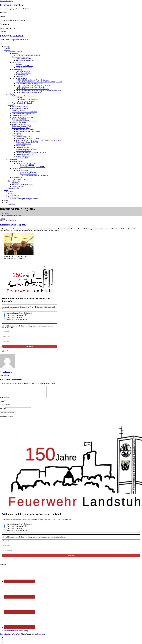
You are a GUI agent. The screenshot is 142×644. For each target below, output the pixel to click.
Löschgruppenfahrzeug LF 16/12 (26, 149)
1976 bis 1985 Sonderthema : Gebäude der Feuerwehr (33, 85)
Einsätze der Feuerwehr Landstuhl (16, 319)
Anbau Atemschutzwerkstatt (25, 60)
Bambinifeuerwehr (14, 181)
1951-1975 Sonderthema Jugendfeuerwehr (29, 84)
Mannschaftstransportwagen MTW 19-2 (24, 114)
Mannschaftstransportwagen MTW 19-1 (24, 112)
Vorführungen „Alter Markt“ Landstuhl (28, 55)
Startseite (7, 46)
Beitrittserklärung (13, 195)
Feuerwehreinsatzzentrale (20, 107)
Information (16, 183)
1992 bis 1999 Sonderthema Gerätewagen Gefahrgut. (33, 89)
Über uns (7, 50)
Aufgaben (15, 53)
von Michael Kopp (11, 221)
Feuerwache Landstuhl (15, 52)
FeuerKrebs (19, 76)
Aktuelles (3, 32)
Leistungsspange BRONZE (24, 66)
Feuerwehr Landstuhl (12, 5)
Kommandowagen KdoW (20, 108)
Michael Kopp (7, 372)
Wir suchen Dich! (17, 62)
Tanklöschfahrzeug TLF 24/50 (25, 154)
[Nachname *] (30, 336)
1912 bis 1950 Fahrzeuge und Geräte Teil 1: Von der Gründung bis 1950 (39, 82)
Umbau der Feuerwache (23, 59)
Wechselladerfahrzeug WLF (21, 128)
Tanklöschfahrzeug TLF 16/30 (21, 115)
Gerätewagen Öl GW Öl (23, 151)
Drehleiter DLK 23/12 (19, 119)
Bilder (6, 200)
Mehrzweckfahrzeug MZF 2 (21, 124)
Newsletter (11, 204)
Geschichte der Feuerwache (21, 57)
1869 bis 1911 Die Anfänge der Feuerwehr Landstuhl (33, 80)
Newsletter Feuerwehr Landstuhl (15, 315)
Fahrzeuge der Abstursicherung (26, 163)
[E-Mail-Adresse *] (30, 341)
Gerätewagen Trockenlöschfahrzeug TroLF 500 (31, 153)
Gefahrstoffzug (17, 169)
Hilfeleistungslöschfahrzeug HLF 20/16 (24, 121)
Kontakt (7, 202)
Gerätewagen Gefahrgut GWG (21, 126)
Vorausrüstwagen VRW (19, 122)
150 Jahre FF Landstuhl (19, 78)
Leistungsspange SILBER (24, 68)
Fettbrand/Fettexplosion (23, 71)
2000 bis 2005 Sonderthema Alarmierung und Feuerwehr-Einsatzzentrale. (39, 91)
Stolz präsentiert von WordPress (10, 636)
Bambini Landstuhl (18, 186)
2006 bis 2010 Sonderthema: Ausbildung (29, 92)
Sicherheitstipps (17, 69)
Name (2, 403)
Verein (6, 190)
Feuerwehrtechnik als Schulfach (22, 103)
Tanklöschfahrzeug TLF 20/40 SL (23, 117)
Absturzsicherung (17, 161)
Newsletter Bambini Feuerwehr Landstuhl (18, 313)
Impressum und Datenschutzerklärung (16, 633)
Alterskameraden (13, 197)
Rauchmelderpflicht (22, 75)
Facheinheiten (12, 160)
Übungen (19, 64)
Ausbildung (12, 94)
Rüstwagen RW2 (21, 146)
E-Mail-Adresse (6, 407)
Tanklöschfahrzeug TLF (23, 147)
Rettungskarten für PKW (24, 73)
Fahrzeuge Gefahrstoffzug (24, 170)
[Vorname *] (30, 332)
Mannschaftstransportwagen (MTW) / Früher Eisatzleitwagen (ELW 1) (38, 140)
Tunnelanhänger (17, 133)
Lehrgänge (19, 98)
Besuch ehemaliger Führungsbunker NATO (25, 199)
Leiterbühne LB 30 (22, 158)
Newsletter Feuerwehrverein (14, 317)
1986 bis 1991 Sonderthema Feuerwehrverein (30, 87)
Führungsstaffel (17, 177)
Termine (10, 192)
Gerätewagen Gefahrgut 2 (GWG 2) (27, 142)
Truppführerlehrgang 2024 (28, 101)
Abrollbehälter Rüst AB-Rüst (25, 130)
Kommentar (4, 400)
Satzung (10, 193)
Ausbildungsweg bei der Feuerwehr (23, 96)
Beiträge (7, 214)
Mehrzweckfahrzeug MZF (24, 156)
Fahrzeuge (11, 105)
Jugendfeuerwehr (13, 188)
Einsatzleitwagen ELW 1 (20, 110)
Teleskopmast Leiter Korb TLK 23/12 (28, 138)
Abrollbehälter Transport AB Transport (28, 131)
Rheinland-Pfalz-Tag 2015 (12, 215)
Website (3, 411)
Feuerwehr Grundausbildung (29, 99)
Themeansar (41, 636)
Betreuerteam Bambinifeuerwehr (22, 184)
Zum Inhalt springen (6, 1)
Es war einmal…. (17, 135)
